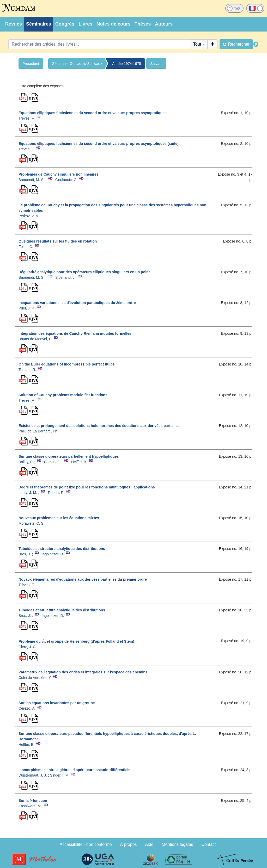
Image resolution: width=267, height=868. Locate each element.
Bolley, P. (26, 462)
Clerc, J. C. (28, 647)
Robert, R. (56, 493)
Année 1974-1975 (127, 64)
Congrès (65, 24)
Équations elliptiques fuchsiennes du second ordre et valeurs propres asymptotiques (93, 113)
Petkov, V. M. (29, 216)
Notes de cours (113, 24)
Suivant (156, 64)
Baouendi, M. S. (32, 180)
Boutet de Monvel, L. (35, 339)
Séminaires (39, 24)
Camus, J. (52, 462)
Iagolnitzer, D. (53, 554)
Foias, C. (26, 247)
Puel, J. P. (27, 308)
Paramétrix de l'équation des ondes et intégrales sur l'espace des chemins (83, 672)
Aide (149, 844)
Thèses (143, 24)
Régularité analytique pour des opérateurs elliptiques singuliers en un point (84, 272)
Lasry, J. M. (28, 493)
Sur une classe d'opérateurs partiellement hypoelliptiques (69, 456)
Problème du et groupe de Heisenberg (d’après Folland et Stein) (76, 641)
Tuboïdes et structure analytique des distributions (62, 549)
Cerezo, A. (27, 708)
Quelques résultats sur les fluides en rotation (58, 241)
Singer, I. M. (60, 775)
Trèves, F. (26, 585)
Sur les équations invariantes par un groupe (57, 703)
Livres (85, 24)
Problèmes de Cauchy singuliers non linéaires (59, 174)
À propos (129, 844)
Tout (197, 44)
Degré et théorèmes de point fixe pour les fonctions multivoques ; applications (87, 487)
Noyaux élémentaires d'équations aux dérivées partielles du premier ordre (83, 579)
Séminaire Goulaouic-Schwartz (77, 64)
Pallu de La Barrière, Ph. (38, 431)
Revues (14, 24)
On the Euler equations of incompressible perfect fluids (67, 364)
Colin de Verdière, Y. (35, 678)
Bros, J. (25, 554)
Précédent (31, 64)
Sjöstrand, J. (65, 277)
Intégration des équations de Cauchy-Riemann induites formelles (75, 333)
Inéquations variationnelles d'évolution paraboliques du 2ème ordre (77, 303)
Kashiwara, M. (30, 806)
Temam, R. (27, 370)
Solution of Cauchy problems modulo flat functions (63, 395)
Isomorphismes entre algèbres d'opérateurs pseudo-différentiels (74, 770)
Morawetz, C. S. (32, 523)
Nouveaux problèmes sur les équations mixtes (59, 518)
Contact (208, 844)
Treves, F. (26, 118)
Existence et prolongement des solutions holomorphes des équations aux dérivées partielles (99, 426)
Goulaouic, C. (66, 180)
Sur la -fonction (33, 801)
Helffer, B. (79, 462)
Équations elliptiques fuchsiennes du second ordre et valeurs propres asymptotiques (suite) (99, 144)
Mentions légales (177, 844)
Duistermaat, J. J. (33, 775)
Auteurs (164, 24)
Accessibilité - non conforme (86, 844)
